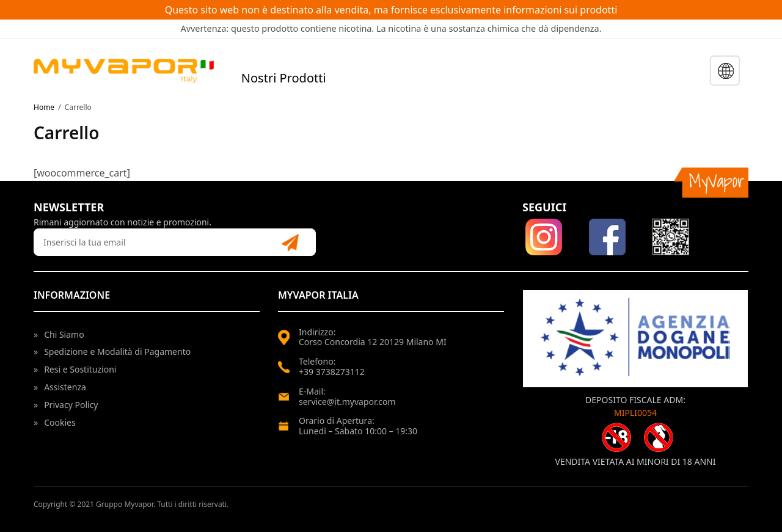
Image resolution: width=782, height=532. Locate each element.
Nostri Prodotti (284, 78)
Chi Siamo (59, 334)
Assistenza (60, 387)
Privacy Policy (66, 405)
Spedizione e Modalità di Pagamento (112, 352)
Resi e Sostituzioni (75, 369)
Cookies (55, 422)
